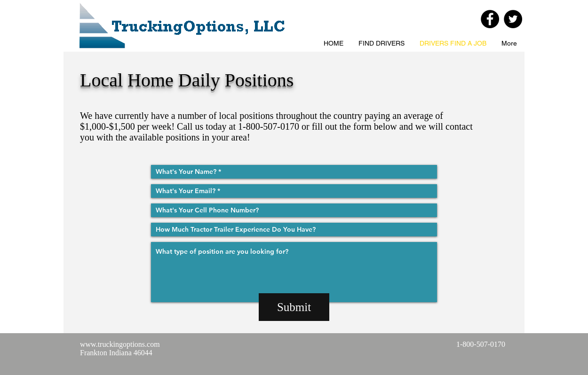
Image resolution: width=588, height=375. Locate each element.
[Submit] (294, 307)
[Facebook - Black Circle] (490, 19)
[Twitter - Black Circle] (513, 19)
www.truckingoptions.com (120, 344)
